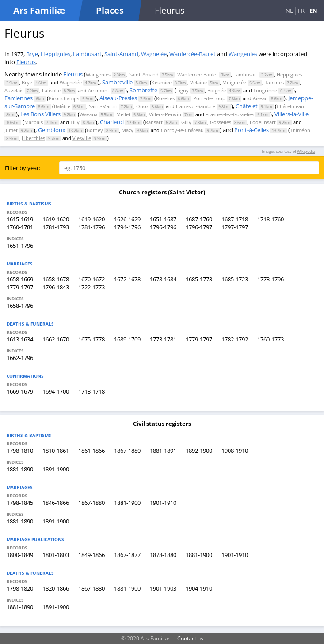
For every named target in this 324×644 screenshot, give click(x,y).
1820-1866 (56, 588)
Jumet (11, 130)
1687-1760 (199, 219)
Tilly (75, 122)
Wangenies (243, 54)
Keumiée (162, 82)
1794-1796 (127, 227)
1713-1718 (91, 391)
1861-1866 (91, 451)
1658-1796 (20, 306)
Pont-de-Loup (209, 98)
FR (301, 11)
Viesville (82, 138)
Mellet (123, 114)
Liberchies (33, 138)
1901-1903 (163, 588)
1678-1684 (163, 279)
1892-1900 (199, 451)
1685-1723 (235, 279)
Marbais (34, 122)
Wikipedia (306, 151)
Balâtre (62, 106)
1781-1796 (91, 227)
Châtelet (247, 106)
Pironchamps (64, 98)
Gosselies (221, 122)
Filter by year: (23, 168)
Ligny (183, 90)
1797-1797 (235, 227)
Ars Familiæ (39, 10)
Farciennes (19, 98)
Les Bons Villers (40, 114)
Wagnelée (154, 54)
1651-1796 (20, 246)
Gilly (186, 122)
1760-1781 (20, 227)
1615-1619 (20, 219)
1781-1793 (56, 227)
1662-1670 (56, 339)
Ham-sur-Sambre (196, 106)
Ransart (154, 122)
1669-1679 (20, 391)
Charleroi (112, 122)
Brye (32, 54)
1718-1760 (271, 219)
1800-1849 (20, 555)
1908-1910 (235, 451)
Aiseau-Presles (118, 98)
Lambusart (87, 54)
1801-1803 (56, 555)
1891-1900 (56, 469)
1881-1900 (127, 503)
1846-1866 (56, 503)
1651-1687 (163, 219)
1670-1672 (91, 279)
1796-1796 (163, 227)
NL (289, 11)
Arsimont (99, 90)
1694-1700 (56, 391)
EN (313, 11)
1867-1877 (127, 555)
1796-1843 (56, 287)
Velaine (198, 82)
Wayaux (89, 114)
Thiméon (300, 130)
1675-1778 (91, 339)
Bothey (95, 130)
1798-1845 (20, 503)
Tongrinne (265, 90)
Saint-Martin (103, 106)
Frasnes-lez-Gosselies (230, 114)
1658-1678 (56, 279)
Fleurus (26, 62)
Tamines (274, 82)
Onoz (142, 106)
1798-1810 (20, 451)
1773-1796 (271, 279)
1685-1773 (199, 279)
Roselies (165, 98)
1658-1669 (20, 279)
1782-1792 (235, 339)
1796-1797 (199, 227)
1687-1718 (235, 219)
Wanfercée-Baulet (192, 54)
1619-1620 (56, 219)
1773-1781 (163, 339)
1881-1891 (163, 451)
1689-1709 (127, 339)
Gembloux (52, 130)
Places (110, 10)
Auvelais (14, 90)
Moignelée (234, 82)
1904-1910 (199, 588)
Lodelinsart (263, 122)
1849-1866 (91, 555)
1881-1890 (20, 469)
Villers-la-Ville (292, 114)
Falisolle (51, 90)
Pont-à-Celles (252, 130)
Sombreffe (143, 90)
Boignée (217, 90)
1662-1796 (20, 358)
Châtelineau (290, 106)
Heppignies (55, 54)
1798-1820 (20, 588)
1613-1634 (20, 339)
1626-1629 (127, 219)
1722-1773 (91, 287)
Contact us (190, 638)
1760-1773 (271, 339)
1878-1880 (163, 555)
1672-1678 (127, 279)
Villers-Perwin (165, 114)
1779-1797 (20, 287)
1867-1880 (127, 451)
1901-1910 (163, 503)
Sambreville (117, 82)
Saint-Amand (121, 54)
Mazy (128, 130)
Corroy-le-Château (182, 130)
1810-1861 (56, 451)
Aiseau (260, 98)
